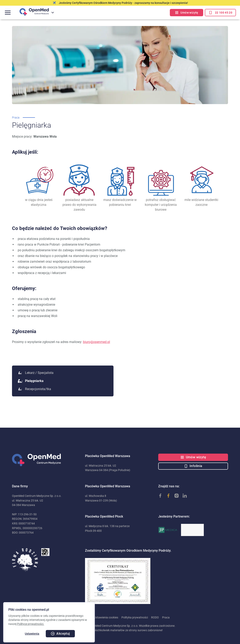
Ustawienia (32, 634)
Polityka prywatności (135, 617)
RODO (155, 617)
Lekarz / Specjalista (36, 373)
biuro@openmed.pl (97, 342)
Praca (166, 617)
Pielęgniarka (31, 381)
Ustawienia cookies (106, 617)
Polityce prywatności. (31, 624)
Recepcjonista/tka (35, 389)
